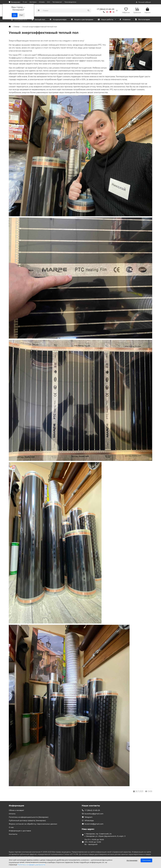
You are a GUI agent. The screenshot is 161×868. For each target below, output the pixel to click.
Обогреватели (40, 20)
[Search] (66, 11)
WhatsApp (89, 821)
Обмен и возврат (16, 810)
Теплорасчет (57, 2)
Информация (16, 806)
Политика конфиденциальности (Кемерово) (29, 817)
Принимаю (146, 860)
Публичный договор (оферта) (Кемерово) (27, 821)
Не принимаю (132, 860)
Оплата (42, 2)
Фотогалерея (142, 20)
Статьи (16, 27)
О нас (25, 2)
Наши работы (105, 20)
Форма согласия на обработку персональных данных (33, 824)
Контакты (13, 834)
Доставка (33, 2)
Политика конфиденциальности (31, 865)
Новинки (125, 20)
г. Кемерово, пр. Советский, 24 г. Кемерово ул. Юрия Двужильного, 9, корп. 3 (105, 835)
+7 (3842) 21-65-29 (105, 9)
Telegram (88, 817)
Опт (48, 2)
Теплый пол (60, 20)
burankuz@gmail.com (94, 814)
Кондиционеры (19, 20)
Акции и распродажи (82, 20)
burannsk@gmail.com (94, 824)
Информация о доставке (20, 831)
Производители (70, 2)
